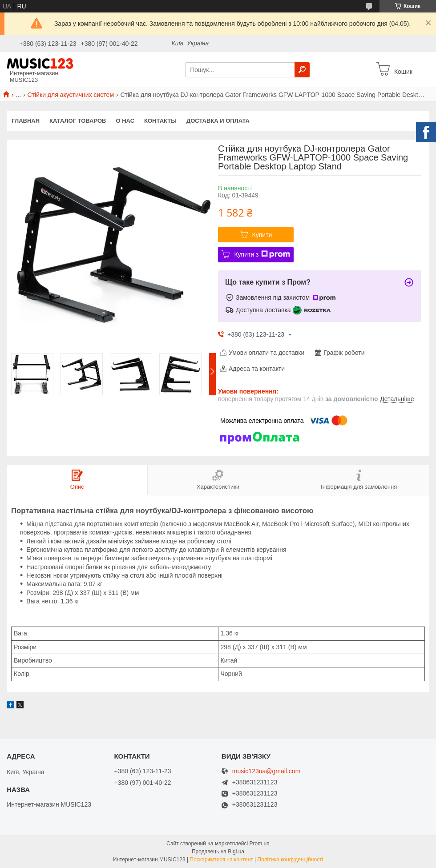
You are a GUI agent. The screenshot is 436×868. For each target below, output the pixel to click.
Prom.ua (260, 844)
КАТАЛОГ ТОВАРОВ (78, 121)
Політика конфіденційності (291, 860)
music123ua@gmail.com (266, 771)
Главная (26, 121)
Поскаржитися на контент (221, 860)
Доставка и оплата (218, 121)
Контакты (160, 121)
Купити (262, 235)
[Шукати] (302, 70)
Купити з (262, 254)
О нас (125, 121)
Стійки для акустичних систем (71, 95)
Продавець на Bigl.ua (218, 852)
